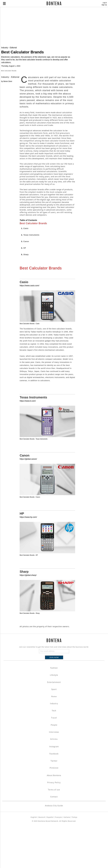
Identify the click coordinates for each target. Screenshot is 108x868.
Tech (54, 752)
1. (25, 270)
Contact (54, 838)
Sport (54, 731)
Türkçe (75, 859)
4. (24, 290)
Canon (25, 497)
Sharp (24, 613)
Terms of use (54, 831)
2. (30, 277)
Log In (105, 3)
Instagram (54, 788)
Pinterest (54, 810)
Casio (24, 324)
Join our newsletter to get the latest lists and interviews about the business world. (54, 689)
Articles (54, 781)
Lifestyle (54, 717)
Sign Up (104, 5)
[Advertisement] (54, 27)
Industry (54, 745)
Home (54, 738)
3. (25, 283)
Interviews (54, 774)
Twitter (54, 803)
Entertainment (54, 724)
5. (25, 296)
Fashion (54, 710)
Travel (54, 759)
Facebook (54, 795)
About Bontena (54, 817)
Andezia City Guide (54, 847)
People (54, 767)
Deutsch (42, 859)
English (34, 859)
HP (22, 555)
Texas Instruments (33, 439)
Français (59, 859)
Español (50, 859)
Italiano (67, 859)
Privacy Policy (54, 824)
